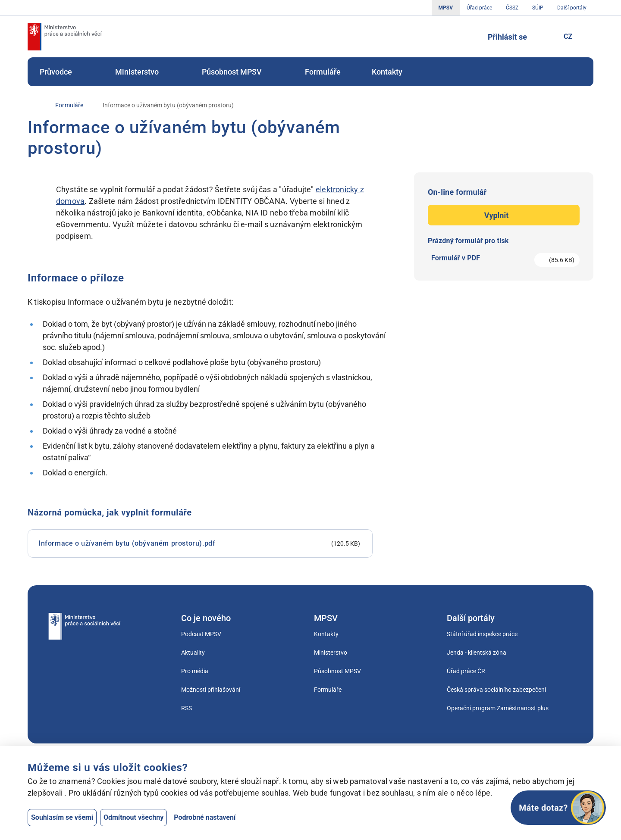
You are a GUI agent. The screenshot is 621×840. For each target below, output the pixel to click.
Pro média (195, 671)
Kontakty (387, 72)
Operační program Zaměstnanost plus (498, 708)
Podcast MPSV (201, 634)
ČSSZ (512, 8)
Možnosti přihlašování (211, 690)
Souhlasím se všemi (62, 817)
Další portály (572, 8)
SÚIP (538, 8)
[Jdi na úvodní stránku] (65, 37)
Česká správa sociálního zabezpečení (496, 690)
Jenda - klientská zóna (477, 653)
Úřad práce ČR (466, 671)
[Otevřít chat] (558, 808)
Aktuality (193, 653)
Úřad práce (479, 8)
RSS (187, 708)
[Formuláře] (69, 105)
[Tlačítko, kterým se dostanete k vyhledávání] (468, 37)
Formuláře (323, 72)
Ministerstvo (143, 72)
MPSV (446, 8)
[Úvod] (32, 105)
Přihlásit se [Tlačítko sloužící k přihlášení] (507, 37)
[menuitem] (62, 72)
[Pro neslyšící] (543, 37)
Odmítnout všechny (133, 817)
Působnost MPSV (238, 72)
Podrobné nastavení (205, 817)
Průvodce (62, 72)
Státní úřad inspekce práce (482, 634)
